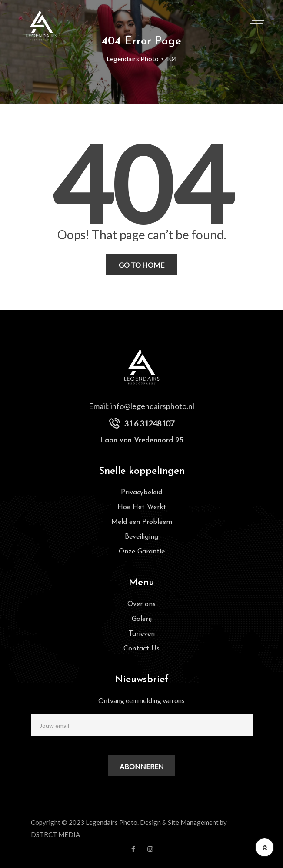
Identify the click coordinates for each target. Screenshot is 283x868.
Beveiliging (141, 537)
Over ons (141, 604)
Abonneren (142, 766)
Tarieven (142, 634)
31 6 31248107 (149, 423)
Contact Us (141, 649)
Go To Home (141, 265)
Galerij (142, 619)
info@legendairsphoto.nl (152, 406)
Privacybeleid (141, 493)
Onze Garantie (142, 552)
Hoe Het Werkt (142, 507)
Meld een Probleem (142, 522)
